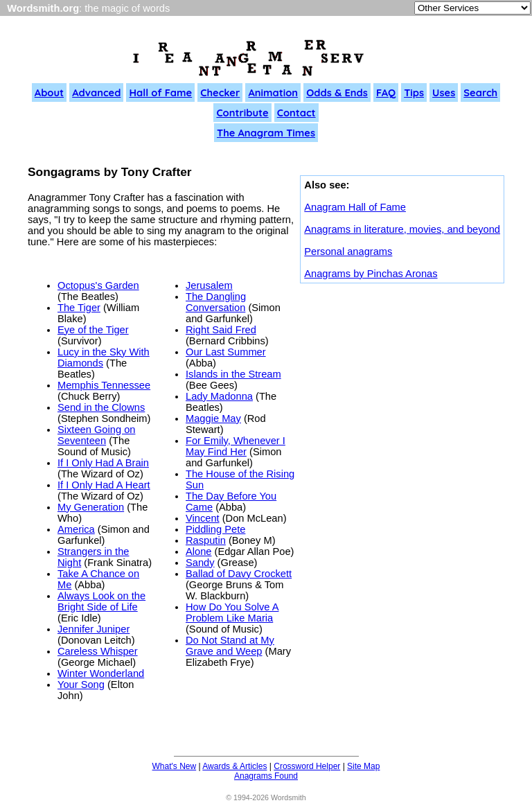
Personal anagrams (348, 251)
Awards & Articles (234, 766)
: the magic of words (88, 8)
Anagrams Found (266, 776)
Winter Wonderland (101, 673)
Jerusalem (209, 285)
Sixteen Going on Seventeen (96, 435)
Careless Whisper (98, 651)
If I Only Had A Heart (104, 485)
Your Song (81, 685)
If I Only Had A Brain (103, 463)
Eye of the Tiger (93, 330)
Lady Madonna (219, 396)
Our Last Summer (226, 352)
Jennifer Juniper (94, 629)
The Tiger (79, 308)
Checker (220, 92)
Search (480, 92)
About (49, 92)
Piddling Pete (215, 529)
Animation (273, 92)
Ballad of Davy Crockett (239, 574)
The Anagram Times (266, 133)
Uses (444, 92)
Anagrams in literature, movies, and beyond (402, 229)
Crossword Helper (307, 766)
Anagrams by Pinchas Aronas (371, 274)
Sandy (200, 563)
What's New (175, 766)
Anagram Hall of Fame (355, 207)
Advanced (96, 92)
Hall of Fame (160, 92)
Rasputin (206, 540)
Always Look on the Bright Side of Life (101, 601)
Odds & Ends (337, 92)
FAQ (386, 92)
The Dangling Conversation (216, 302)
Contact (296, 113)
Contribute (242, 113)
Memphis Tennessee (104, 385)
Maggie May (213, 418)
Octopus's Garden (98, 285)
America (76, 529)
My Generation (91, 507)
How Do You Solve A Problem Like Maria (232, 612)
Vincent (203, 518)
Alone (199, 551)
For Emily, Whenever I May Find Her (236, 446)
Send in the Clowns (101, 407)
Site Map (363, 766)
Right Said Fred (221, 330)
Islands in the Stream (233, 374)
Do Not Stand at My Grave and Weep (230, 646)
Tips (414, 92)
